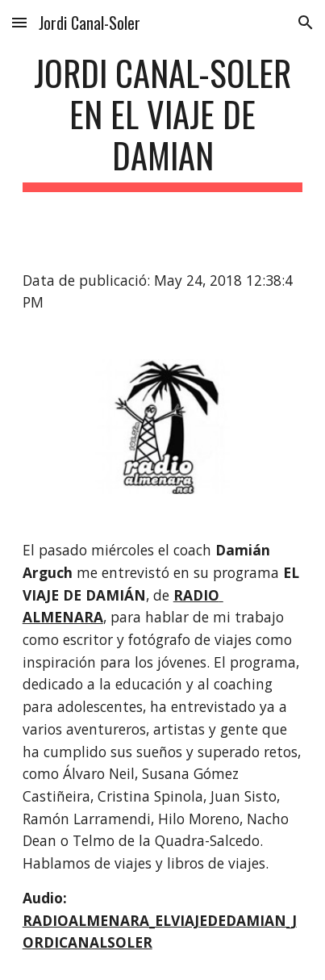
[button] (19, 22)
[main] (163, 122)
